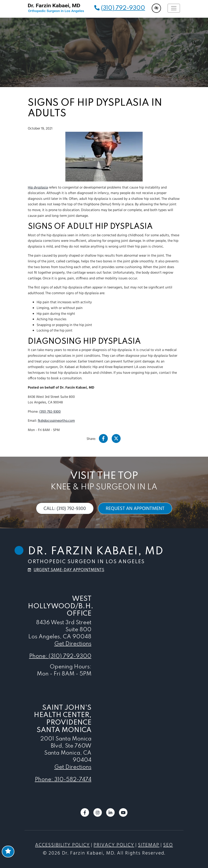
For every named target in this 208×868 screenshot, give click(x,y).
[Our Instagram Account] (98, 816)
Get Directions (73, 644)
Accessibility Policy (62, 845)
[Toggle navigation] (174, 8)
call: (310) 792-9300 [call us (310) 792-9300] (65, 509)
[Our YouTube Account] (123, 816)
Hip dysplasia (38, 188)
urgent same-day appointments (69, 570)
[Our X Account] (116, 440)
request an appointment (135, 509)
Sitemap (149, 845)
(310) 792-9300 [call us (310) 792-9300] (123, 8)
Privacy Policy (114, 845)
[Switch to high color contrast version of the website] (156, 8)
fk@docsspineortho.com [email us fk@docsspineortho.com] (56, 421)
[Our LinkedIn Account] (110, 816)
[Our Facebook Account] (103, 440)
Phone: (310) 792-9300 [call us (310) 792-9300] (60, 656)
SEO (168, 845)
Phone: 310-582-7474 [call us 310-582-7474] (63, 780)
